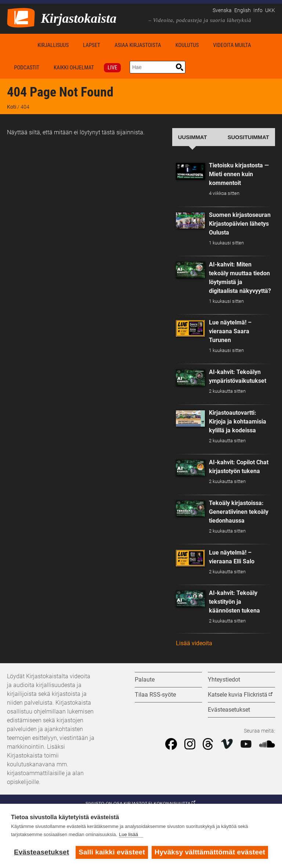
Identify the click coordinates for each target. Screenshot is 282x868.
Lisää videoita (194, 643)
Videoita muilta (232, 45)
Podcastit (27, 68)
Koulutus (187, 45)
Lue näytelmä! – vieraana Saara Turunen (230, 331)
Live (112, 68)
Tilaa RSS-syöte (155, 695)
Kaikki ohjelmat (74, 68)
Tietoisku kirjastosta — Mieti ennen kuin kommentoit (239, 174)
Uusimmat (193, 137)
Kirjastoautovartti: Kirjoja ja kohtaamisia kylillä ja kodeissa (238, 422)
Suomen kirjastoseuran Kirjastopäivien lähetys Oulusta (240, 224)
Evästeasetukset (41, 852)
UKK (270, 10)
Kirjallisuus (53, 45)
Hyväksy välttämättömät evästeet (210, 852)
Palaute (145, 680)
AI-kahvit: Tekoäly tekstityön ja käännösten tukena (234, 602)
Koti (19, 45)
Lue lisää (129, 834)
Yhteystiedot (224, 680)
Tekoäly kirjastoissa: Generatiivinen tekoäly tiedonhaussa (239, 512)
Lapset (92, 45)
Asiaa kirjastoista (138, 45)
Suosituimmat (248, 137)
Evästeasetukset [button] (229, 710)
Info (258, 10)
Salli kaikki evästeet (112, 852)
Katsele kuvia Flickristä (238, 695)
